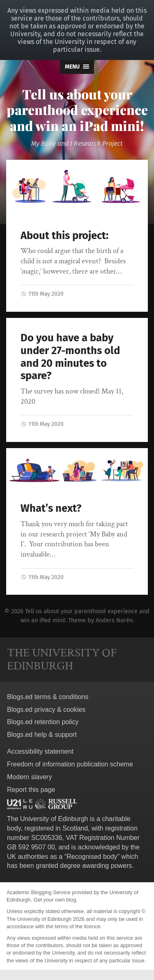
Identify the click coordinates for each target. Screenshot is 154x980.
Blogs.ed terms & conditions (48, 697)
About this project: (64, 236)
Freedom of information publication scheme (70, 764)
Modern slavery (29, 777)
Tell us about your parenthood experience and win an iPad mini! (77, 110)
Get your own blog (55, 900)
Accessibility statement (40, 751)
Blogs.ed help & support (42, 735)
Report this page (31, 790)
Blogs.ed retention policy (43, 722)
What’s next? (51, 508)
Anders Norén (114, 620)
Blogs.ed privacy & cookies (46, 710)
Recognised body (92, 857)
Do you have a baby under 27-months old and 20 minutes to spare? (70, 357)
